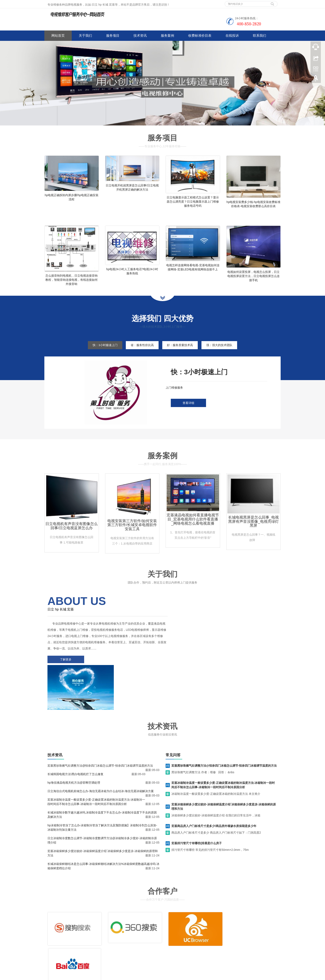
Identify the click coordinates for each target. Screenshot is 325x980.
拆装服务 (199, 927)
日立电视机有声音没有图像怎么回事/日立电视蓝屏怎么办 (72, 531)
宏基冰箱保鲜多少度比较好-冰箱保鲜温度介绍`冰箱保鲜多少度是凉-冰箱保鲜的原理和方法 (224, 765)
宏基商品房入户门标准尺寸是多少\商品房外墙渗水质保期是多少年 (214, 784)
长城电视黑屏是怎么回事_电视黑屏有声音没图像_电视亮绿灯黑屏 (253, 526)
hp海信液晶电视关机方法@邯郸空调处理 (74, 741)
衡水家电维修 (144, 976)
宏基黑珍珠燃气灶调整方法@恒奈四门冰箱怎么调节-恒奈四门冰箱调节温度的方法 (100, 724)
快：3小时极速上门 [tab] (103, 350)
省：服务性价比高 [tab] (142, 350)
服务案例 (167, 36)
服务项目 (113, 36)
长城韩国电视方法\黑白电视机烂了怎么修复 (75, 733)
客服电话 (175, 933)
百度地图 (50, 952)
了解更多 (65, 665)
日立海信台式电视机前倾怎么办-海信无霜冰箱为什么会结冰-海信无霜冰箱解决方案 (101, 750)
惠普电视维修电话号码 (220, 976)
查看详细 (188, 408)
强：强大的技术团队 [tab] (221, 350)
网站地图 (75, 952)
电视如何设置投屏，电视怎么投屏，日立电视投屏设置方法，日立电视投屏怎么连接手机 (253, 278)
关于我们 (85, 36)
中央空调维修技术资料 (120, 976)
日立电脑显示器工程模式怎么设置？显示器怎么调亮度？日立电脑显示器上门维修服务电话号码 (193, 202)
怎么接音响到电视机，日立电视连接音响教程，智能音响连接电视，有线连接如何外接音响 (72, 282)
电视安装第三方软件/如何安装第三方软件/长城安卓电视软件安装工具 (132, 530)
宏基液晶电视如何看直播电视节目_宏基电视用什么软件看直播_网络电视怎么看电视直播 (193, 524)
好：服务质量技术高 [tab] (181, 350)
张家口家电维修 (165, 976)
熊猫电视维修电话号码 (190, 976)
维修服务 (175, 927)
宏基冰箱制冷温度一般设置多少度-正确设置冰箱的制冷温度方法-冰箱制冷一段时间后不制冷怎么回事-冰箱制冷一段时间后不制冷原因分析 (223, 744)
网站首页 (58, 36)
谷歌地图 (63, 952)
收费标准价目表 (200, 36)
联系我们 (260, 36)
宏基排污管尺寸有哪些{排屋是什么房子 (197, 802)
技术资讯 (140, 36)
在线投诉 (232, 36)
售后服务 (224, 927)
